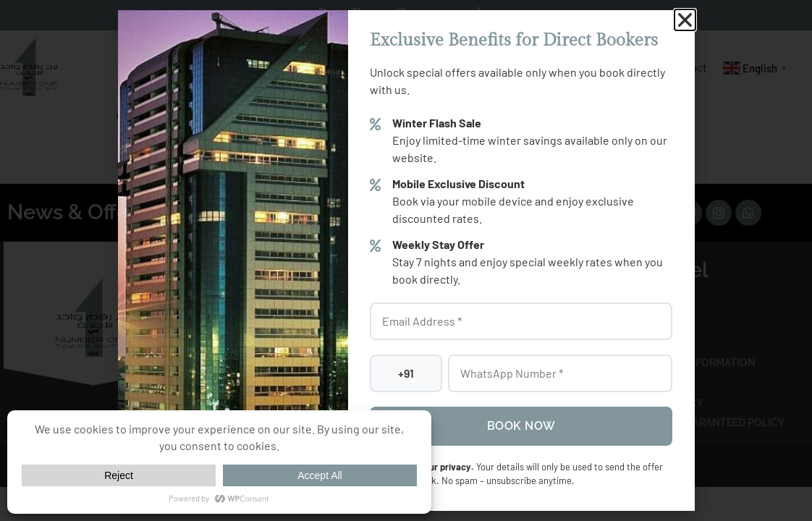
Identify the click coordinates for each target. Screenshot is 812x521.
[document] (406, 260)
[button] (685, 20)
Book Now (521, 426)
